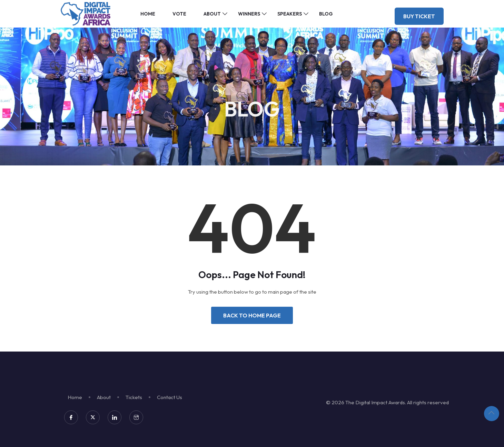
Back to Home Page (252, 315)
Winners (249, 14)
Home (148, 14)
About (212, 14)
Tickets (134, 397)
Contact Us (170, 397)
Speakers (290, 14)
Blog (326, 14)
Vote (179, 14)
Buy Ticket (419, 16)
